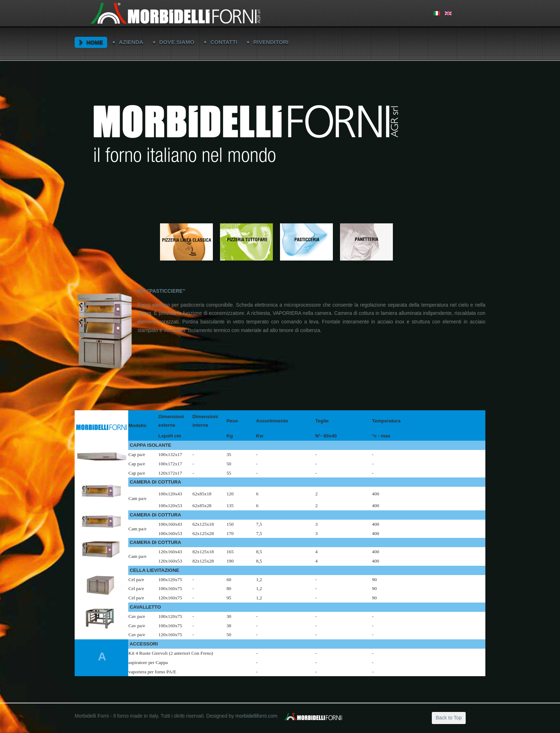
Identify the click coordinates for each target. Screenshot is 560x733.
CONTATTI (224, 42)
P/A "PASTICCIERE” (161, 291)
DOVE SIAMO (177, 42)
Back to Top (449, 718)
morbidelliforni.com (256, 716)
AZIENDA (131, 42)
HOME (95, 42)
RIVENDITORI (271, 42)
